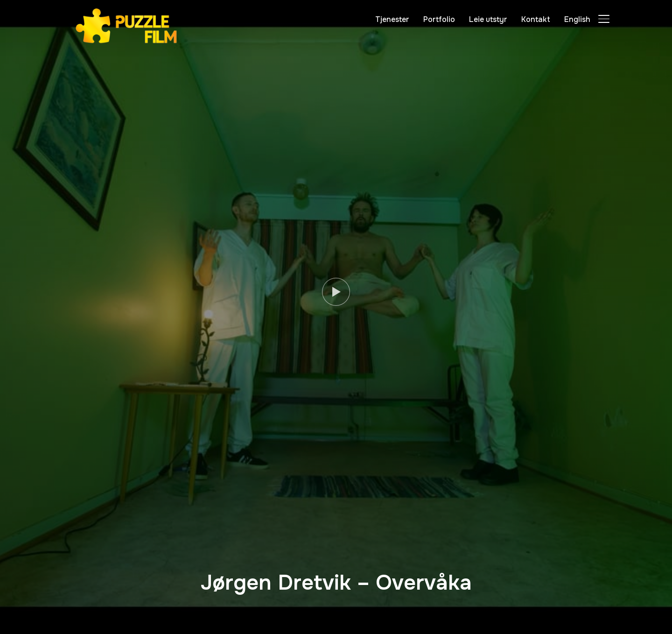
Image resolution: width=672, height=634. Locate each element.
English (577, 19)
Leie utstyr (488, 19)
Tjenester (392, 19)
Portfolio (439, 19)
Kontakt (536, 19)
